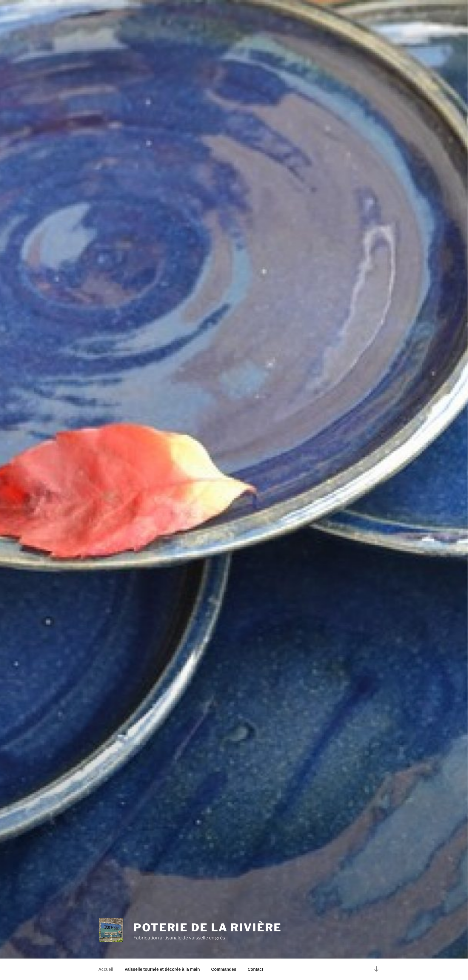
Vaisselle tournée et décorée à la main (162, 969)
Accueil (106, 969)
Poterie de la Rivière (207, 927)
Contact (255, 969)
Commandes (224, 969)
